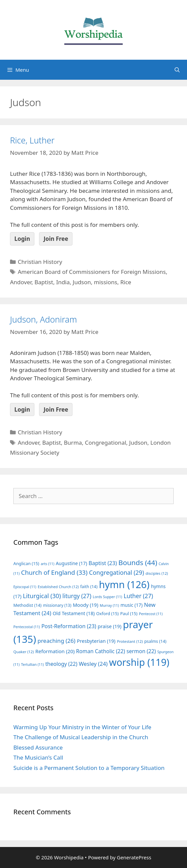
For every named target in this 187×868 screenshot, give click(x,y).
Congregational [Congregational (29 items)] (117, 572)
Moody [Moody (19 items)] (85, 605)
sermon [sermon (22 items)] (141, 651)
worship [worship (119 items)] (139, 662)
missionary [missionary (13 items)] (57, 605)
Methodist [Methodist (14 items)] (27, 605)
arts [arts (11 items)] (48, 564)
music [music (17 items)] (132, 605)
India (63, 282)
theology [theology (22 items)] (61, 664)
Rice (126, 282)
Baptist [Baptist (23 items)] (103, 563)
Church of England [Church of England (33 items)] (54, 572)
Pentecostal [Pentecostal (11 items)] (27, 627)
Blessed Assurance (38, 747)
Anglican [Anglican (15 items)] (26, 563)
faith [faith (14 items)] (89, 587)
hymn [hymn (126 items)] (124, 584)
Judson (82, 282)
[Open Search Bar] (177, 70)
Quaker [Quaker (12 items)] (24, 652)
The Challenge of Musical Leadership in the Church (81, 737)
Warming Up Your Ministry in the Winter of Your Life (82, 727)
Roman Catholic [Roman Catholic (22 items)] (101, 651)
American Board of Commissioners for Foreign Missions (92, 272)
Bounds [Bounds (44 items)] (138, 562)
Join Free (56, 239)
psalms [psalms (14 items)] (155, 641)
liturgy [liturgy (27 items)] (77, 596)
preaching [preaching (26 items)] (56, 641)
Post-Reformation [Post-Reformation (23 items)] (69, 626)
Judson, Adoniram (43, 319)
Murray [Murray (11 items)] (110, 605)
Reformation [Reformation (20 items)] (55, 651)
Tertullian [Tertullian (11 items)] (32, 665)
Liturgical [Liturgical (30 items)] (42, 596)
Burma (73, 443)
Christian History (40, 262)
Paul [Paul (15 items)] (129, 613)
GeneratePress (134, 857)
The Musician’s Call (38, 757)
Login (22, 239)
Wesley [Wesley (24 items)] (93, 664)
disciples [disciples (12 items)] (157, 573)
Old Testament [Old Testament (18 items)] (74, 613)
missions (106, 282)
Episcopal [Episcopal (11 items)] (25, 587)
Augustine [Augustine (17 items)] (71, 563)
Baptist (44, 282)
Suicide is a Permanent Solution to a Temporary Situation (89, 768)
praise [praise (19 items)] (110, 626)
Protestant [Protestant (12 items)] (130, 641)
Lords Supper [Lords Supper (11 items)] (108, 597)
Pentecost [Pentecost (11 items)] (151, 614)
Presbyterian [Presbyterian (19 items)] (96, 641)
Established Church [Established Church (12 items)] (58, 587)
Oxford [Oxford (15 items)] (107, 613)
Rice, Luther (32, 140)
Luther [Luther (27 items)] (138, 596)
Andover (21, 282)
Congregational (106, 443)
